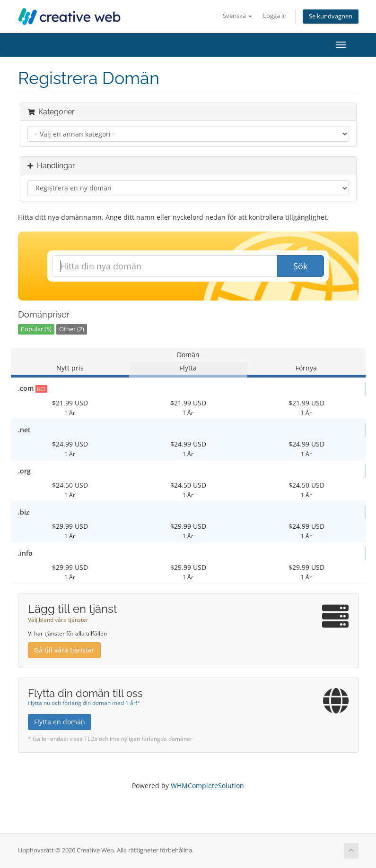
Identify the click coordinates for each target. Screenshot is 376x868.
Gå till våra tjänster (64, 650)
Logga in (275, 16)
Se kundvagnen (331, 16)
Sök (300, 266)
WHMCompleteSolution (207, 786)
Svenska (237, 16)
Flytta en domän (60, 722)
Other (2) (72, 329)
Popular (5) (36, 329)
